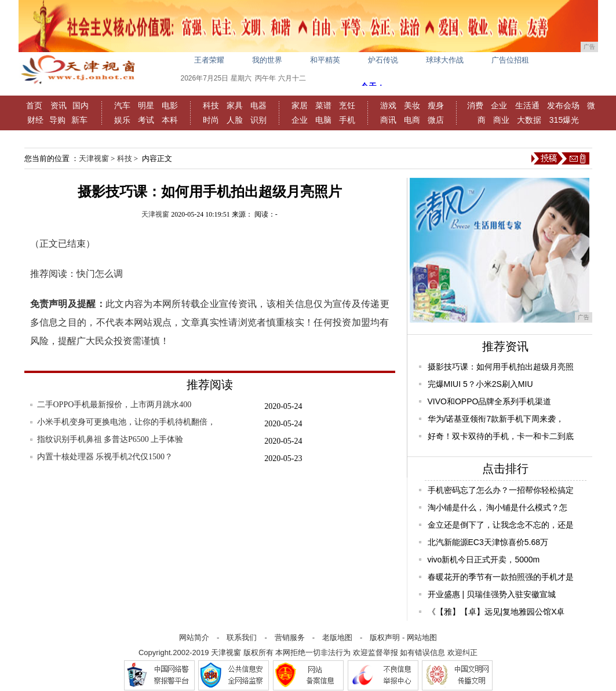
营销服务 (290, 637)
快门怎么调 (100, 274)
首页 (34, 105)
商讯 (388, 120)
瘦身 (436, 105)
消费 (475, 105)
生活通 (527, 105)
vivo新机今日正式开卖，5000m (484, 560)
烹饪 (347, 105)
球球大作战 (445, 60)
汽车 (122, 105)
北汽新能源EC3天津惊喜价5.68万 (488, 542)
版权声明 (385, 637)
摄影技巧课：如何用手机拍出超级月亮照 (501, 367)
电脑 (323, 120)
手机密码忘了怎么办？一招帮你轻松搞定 (501, 490)
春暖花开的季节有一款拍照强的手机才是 (501, 577)
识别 (258, 120)
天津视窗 (94, 158)
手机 (347, 120)
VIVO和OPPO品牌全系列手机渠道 (490, 401)
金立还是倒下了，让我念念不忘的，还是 (501, 525)
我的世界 (267, 60)
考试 (146, 120)
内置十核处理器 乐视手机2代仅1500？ (105, 457)
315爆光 (564, 120)
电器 (258, 105)
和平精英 (325, 60)
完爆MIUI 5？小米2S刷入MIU (480, 384)
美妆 (412, 105)
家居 (300, 105)
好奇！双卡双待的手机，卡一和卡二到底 (501, 436)
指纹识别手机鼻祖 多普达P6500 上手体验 (110, 439)
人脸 (235, 120)
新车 (79, 120)
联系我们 (242, 637)
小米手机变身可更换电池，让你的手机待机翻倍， (126, 422)
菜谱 (323, 105)
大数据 (529, 120)
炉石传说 (383, 60)
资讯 (59, 105)
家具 (235, 105)
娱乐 (122, 120)
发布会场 (563, 105)
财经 (35, 120)
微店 (436, 120)
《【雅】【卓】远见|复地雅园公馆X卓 (496, 612)
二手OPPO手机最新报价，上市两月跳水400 (114, 405)
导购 (57, 120)
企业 (300, 120)
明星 (146, 105)
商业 (501, 120)
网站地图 (422, 637)
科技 (211, 105)
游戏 (388, 105)
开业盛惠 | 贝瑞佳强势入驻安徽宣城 (492, 594)
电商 (412, 120)
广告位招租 (510, 60)
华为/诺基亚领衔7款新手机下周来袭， (496, 419)
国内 (81, 105)
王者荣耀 (209, 60)
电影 (170, 105)
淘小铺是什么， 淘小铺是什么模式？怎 (498, 507)
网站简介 (194, 637)
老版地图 (337, 637)
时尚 (211, 120)
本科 (170, 120)
